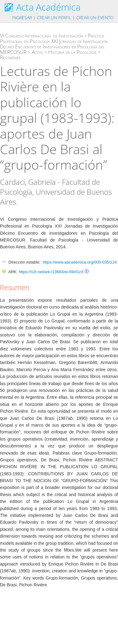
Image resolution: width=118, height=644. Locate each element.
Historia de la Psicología (72, 52)
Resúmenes (10, 57)
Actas (37, 52)
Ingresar (22, 18)
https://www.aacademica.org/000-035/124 (80, 262)
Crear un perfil (54, 18)
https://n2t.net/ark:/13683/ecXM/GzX (51, 272)
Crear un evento (95, 18)
